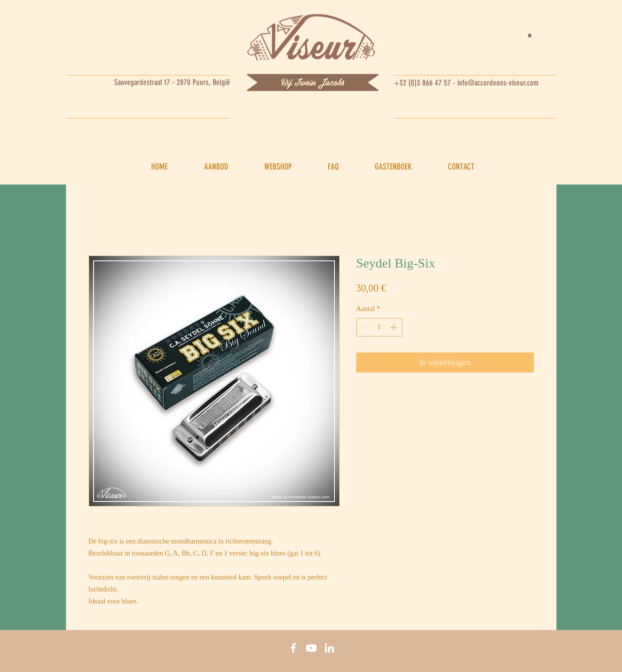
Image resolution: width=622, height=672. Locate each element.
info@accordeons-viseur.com (498, 83)
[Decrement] (364, 327)
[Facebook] (293, 648)
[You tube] (311, 648)
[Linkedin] (329, 648)
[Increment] (395, 327)
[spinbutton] (379, 327)
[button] (530, 35)
